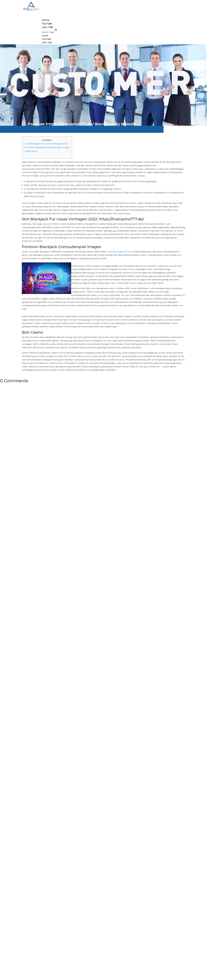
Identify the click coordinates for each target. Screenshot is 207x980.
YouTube (47, 24)
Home (46, 20)
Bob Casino (32, 151)
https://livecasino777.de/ (120, 252)
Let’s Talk (47, 27)
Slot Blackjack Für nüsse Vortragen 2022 (47, 144)
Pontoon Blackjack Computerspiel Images (48, 147)
